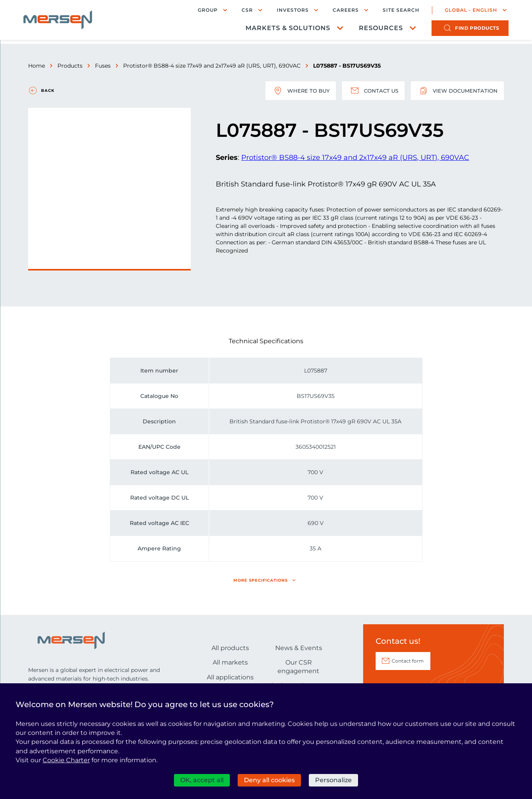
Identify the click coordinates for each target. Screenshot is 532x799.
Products (70, 66)
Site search (396, 11)
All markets (230, 662)
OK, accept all (202, 780)
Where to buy (294, 91)
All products (230, 648)
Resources (376, 30)
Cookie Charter (66, 760)
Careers (341, 11)
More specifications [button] (261, 580)
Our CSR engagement (298, 667)
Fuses (103, 66)
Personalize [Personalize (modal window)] (333, 780)
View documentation (456, 91)
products (472, 30)
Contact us (369, 91)
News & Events (299, 648)
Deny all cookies (269, 780)
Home (37, 66)
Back (48, 90)
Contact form (408, 661)
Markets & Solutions (283, 30)
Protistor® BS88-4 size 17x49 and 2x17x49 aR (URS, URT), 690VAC (212, 66)
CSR (243, 11)
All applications (230, 677)
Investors (288, 11)
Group (203, 11)
